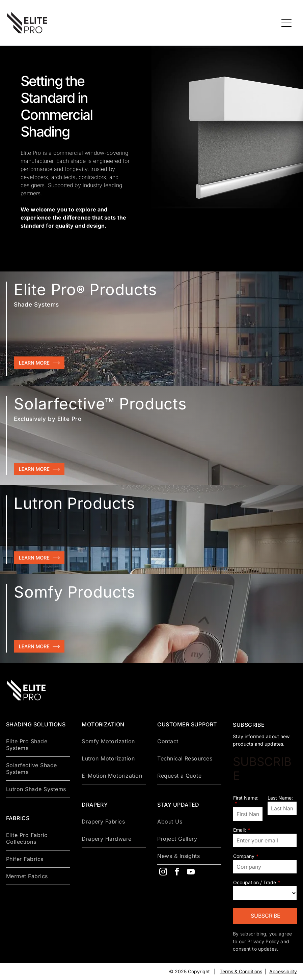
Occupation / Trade (255, 882)
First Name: (246, 798)
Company (244, 856)
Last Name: (280, 798)
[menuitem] (38, 745)
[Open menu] (286, 23)
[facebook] (177, 873)
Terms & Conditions (241, 971)
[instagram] (163, 873)
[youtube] (191, 873)
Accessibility (283, 971)
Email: (240, 830)
